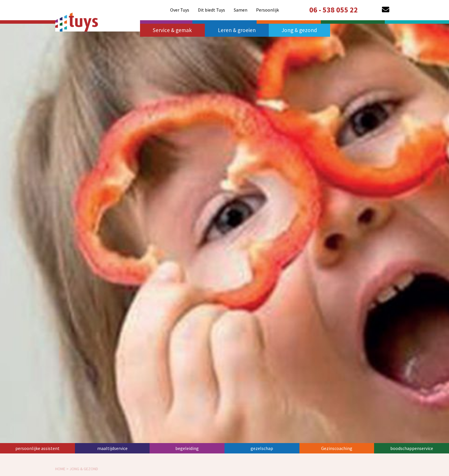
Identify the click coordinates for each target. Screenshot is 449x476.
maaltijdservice (112, 448)
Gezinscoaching (337, 448)
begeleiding (187, 448)
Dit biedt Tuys (211, 10)
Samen (241, 10)
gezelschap (262, 448)
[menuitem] (180, 10)
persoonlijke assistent (37, 448)
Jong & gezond (299, 30)
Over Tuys (180, 10)
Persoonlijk (267, 10)
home (60, 469)
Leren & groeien (237, 30)
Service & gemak (172, 30)
